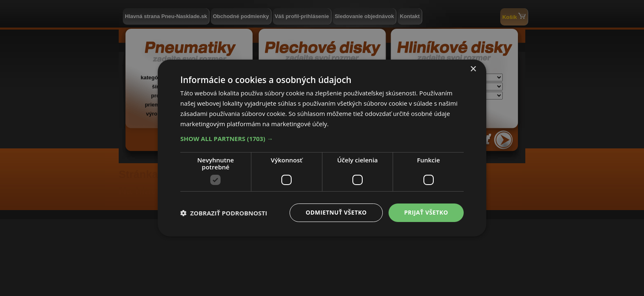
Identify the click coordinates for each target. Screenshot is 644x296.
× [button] (473, 69)
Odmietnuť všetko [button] (336, 212)
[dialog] (322, 148)
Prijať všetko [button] (426, 212)
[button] (322, 139)
